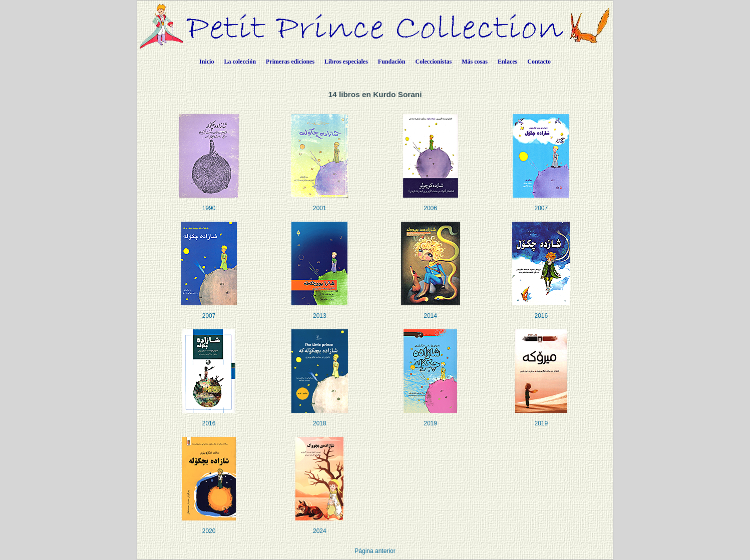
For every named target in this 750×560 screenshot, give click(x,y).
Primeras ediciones (290, 62)
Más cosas (475, 62)
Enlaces (507, 62)
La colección (240, 62)
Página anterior (375, 551)
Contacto (539, 62)
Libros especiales (346, 62)
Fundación (392, 62)
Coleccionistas (434, 62)
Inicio (207, 62)
